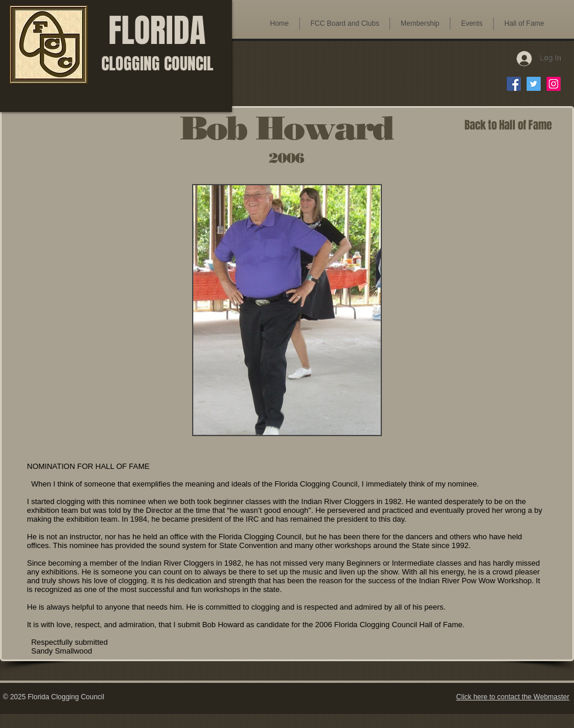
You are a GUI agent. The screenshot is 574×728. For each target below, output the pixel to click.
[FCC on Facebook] (514, 84)
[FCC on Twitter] (534, 84)
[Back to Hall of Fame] (508, 125)
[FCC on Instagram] (553, 84)
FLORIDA (157, 41)
